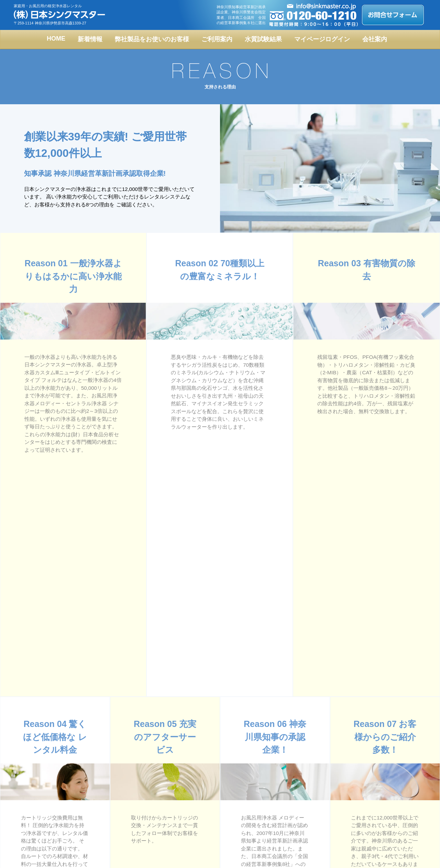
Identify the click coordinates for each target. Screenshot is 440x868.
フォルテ (117, 813)
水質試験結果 (263, 39)
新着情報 (90, 39)
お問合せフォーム (290, 832)
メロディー (36, 823)
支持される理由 (206, 832)
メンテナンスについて (294, 823)
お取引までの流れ (290, 813)
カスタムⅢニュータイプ (48, 813)
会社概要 (199, 823)
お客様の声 (201, 804)
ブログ (362, 804)
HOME (56, 39)
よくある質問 (203, 813)
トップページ (38, 804)
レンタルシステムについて (133, 823)
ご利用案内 (217, 39)
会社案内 (375, 39)
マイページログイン (322, 39)
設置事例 (117, 832)
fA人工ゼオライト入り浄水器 (135, 804)
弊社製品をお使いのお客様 (152, 39)
